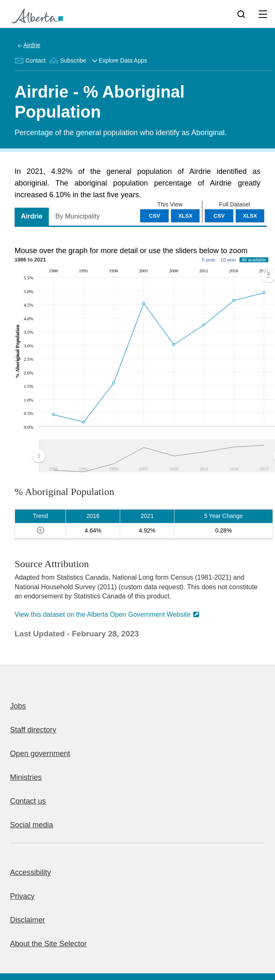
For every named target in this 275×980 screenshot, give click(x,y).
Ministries (26, 777)
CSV (219, 216)
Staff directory (33, 730)
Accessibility (30, 872)
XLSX (250, 216)
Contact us (28, 801)
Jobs (18, 706)
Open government (40, 754)
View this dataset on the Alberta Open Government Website (103, 614)
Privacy (22, 896)
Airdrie (32, 45)
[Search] (241, 14)
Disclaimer (28, 920)
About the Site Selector (48, 944)
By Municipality (78, 216)
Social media (32, 825)
